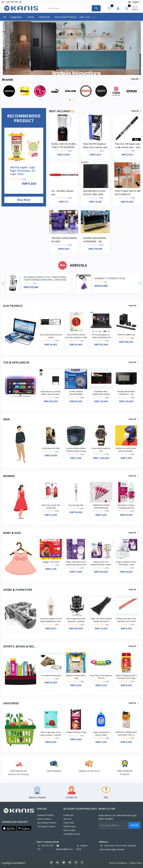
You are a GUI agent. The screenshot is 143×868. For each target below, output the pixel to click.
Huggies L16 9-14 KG (51, 562)
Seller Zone (85, 17)
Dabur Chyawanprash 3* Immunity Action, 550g (126, 677)
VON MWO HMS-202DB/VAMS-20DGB (101, 393)
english (134, 2)
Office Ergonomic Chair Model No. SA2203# (76, 620)
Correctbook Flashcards (51, 675)
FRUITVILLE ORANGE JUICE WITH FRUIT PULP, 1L (126, 734)
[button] (13, 48)
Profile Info (68, 815)
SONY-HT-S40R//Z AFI (126, 335)
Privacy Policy (135, 863)
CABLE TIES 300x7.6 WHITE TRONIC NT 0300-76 (101, 620)
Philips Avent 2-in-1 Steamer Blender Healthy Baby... (101, 563)
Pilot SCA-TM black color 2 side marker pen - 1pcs (128, 146)
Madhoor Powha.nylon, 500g (76, 677)
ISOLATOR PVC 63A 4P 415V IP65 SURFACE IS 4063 (76, 336)
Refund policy (70, 826)
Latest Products (44, 819)
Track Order (69, 823)
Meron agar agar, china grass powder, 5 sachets (51, 734)
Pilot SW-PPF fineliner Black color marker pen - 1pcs (96, 146)
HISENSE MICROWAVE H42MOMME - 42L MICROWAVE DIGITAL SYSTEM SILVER (95, 240)
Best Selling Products (47, 823)
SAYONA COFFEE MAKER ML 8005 (64, 240)
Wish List (67, 819)
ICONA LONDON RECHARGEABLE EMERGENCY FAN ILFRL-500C (76, 393)
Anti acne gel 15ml (76, 505)
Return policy (69, 830)
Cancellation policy (72, 834)
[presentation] (3, 283)
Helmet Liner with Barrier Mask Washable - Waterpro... (126, 450)
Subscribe (134, 825)
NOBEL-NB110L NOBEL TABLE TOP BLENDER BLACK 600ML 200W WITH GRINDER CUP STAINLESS (64, 146)
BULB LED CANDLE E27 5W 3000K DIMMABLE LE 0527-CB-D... (51, 620)
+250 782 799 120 (12, 2)
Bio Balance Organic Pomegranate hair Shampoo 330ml (126, 507)
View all (136, 79)
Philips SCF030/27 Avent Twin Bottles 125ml (126, 563)
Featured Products (46, 815)
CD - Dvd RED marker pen (62, 193)
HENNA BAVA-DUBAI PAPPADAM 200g (101, 506)
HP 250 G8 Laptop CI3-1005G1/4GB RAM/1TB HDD (101, 336)
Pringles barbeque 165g (76, 732)
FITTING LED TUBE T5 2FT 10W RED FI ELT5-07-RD (126, 620)
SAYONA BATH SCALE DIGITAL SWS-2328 (94, 193)
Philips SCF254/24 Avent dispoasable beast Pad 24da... (76, 563)
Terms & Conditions (118, 863)
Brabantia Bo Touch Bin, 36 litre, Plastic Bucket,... (51, 393)
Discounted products (66, 17)
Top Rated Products (46, 826)
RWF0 (136, 8)
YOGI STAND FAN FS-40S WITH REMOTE (128, 193)
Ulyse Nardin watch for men (101, 450)
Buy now (24, 200)
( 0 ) (24, 179)
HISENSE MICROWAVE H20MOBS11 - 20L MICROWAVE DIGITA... (126, 393)
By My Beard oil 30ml (51, 448)
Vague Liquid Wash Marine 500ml (101, 734)
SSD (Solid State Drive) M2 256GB (51, 336)
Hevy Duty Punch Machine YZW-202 (101, 677)
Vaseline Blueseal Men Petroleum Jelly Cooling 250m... (76, 450)
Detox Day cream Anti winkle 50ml (51, 506)
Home (31, 17)
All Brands (44, 17)
